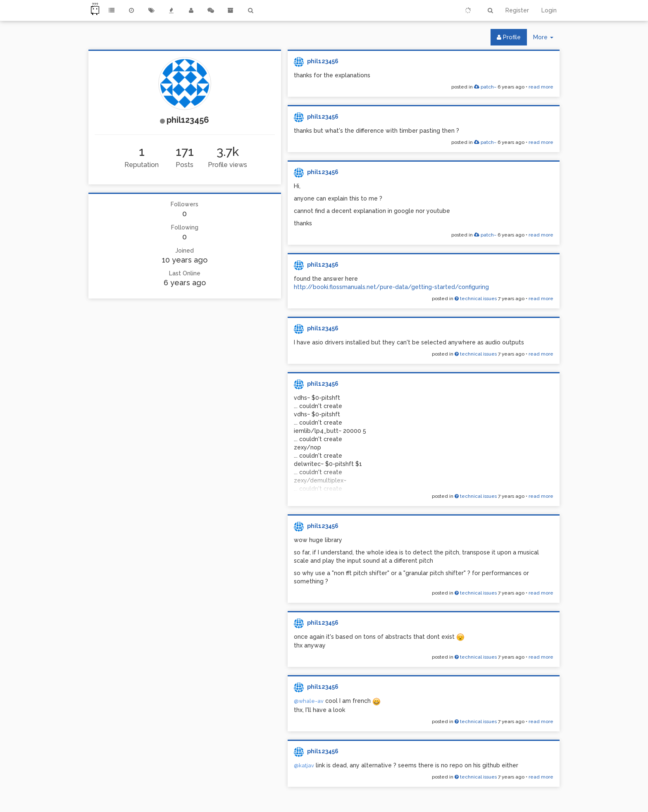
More (546, 39)
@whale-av (309, 701)
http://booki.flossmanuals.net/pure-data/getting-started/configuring (391, 287)
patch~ (485, 87)
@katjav (304, 765)
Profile (509, 37)
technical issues (476, 299)
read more (541, 87)
